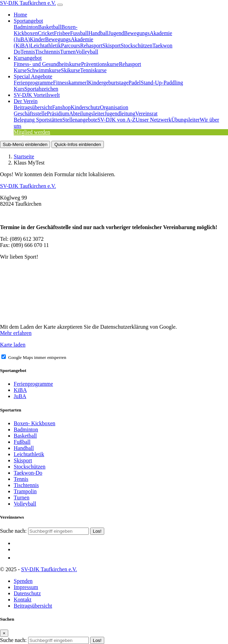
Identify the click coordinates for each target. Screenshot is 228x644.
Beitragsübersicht (33, 107)
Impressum (26, 587)
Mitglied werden (32, 132)
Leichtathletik (46, 46)
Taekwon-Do (28, 473)
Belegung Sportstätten (38, 120)
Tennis (28, 52)
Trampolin (25, 491)
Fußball (22, 442)
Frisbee (62, 33)
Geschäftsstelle (30, 114)
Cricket (46, 33)
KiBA (20, 390)
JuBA (20, 396)
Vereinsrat (147, 114)
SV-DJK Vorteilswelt (37, 95)
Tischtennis (47, 52)
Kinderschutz (85, 107)
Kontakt (23, 600)
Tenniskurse (93, 70)
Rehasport (91, 46)
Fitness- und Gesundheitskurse (47, 64)
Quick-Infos (77, 144)
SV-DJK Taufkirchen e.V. (28, 3)
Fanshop (61, 107)
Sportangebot (28, 21)
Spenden (23, 581)
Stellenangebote (80, 120)
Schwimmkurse (44, 70)
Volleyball (87, 52)
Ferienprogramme (33, 83)
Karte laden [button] (13, 345)
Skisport (112, 46)
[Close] (4, 633)
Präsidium (58, 114)
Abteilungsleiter (87, 114)
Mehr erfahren (16, 333)
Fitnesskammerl (71, 83)
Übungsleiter (186, 120)
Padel (135, 83)
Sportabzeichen (41, 89)
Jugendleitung (120, 114)
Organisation (114, 107)
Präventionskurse (100, 64)
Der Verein (26, 101)
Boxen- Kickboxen (34, 423)
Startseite (24, 156)
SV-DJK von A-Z (116, 120)
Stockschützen (136, 46)
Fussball (79, 33)
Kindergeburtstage (108, 83)
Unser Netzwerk (153, 120)
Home (20, 15)
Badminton (26, 27)
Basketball (50, 27)
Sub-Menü (25, 144)
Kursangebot (28, 58)
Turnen (68, 52)
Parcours (71, 46)
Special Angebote (33, 76)
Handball (99, 33)
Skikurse (71, 70)
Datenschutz (27, 593)
